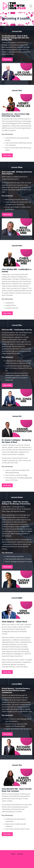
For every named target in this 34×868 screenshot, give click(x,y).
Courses (20, 854)
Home (13, 854)
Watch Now (7, 59)
